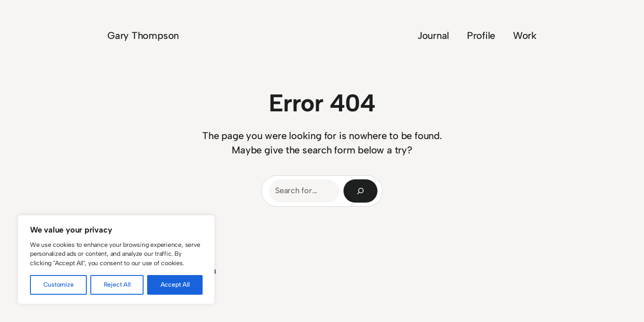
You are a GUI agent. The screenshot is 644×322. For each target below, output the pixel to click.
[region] (116, 260)
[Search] (360, 191)
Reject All (117, 285)
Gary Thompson (143, 36)
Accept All (175, 285)
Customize (59, 285)
